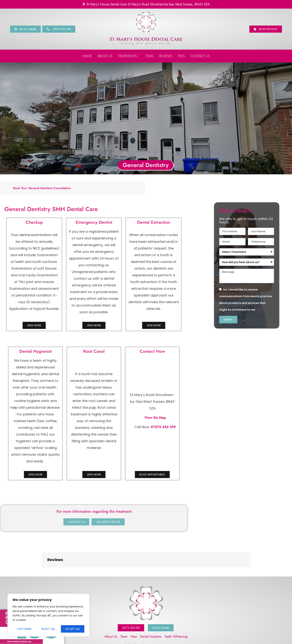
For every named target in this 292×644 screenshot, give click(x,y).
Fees (181, 56)
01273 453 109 (61, 427)
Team (149, 56)
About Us (105, 56)
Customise (24, 629)
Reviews (166, 56)
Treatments (128, 56)
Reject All (48, 629)
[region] (48, 615)
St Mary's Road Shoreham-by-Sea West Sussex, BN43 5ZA (146, 621)
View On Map (52, 418)
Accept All (73, 629)
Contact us (200, 56)
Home (87, 56)
